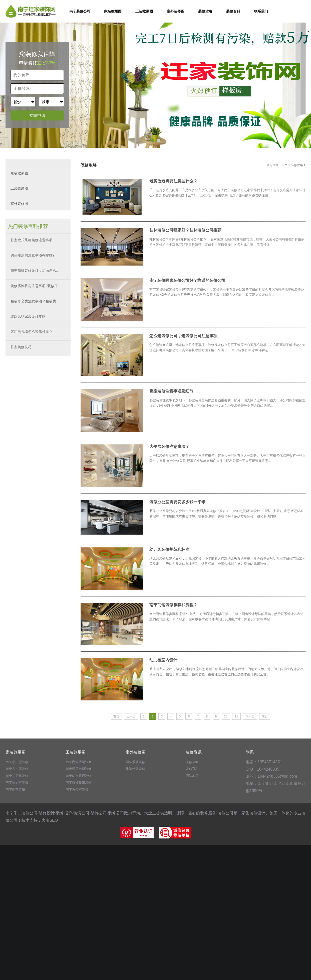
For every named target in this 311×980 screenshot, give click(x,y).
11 (236, 716)
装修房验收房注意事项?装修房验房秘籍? (41, 286)
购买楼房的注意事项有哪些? (33, 255)
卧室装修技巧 (21, 347)
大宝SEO (50, 820)
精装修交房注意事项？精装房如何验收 (40, 301)
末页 (265, 716)
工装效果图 (19, 188)
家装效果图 (19, 173)
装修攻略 (297, 165)
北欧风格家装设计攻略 (28, 316)
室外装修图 (19, 204)
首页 (284, 165)
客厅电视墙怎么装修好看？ (32, 332)
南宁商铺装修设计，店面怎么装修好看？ (41, 271)
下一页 (250, 716)
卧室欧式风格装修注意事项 (32, 240)
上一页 (131, 716)
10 (226, 716)
